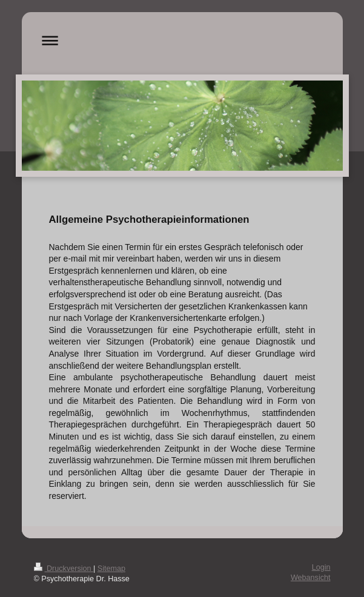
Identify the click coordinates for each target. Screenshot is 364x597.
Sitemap (111, 569)
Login (321, 567)
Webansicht (311, 578)
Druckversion (64, 569)
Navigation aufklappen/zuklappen (182, 40)
